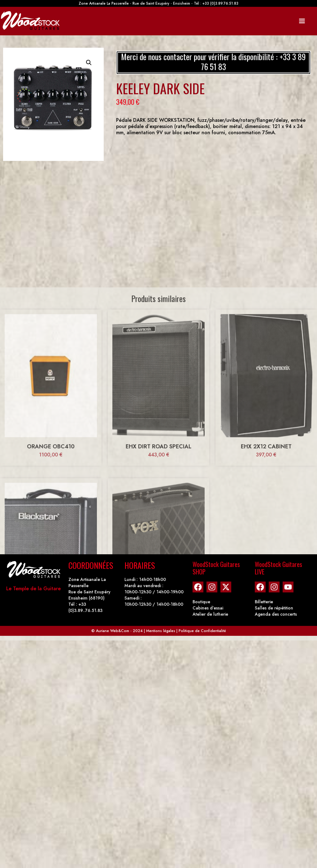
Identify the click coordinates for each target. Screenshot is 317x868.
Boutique (201, 602)
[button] (89, 63)
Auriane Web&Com (113, 631)
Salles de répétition (274, 608)
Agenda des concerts (276, 614)
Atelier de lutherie (210, 614)
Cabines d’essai (208, 608)
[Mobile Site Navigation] (302, 21)
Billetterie (264, 602)
